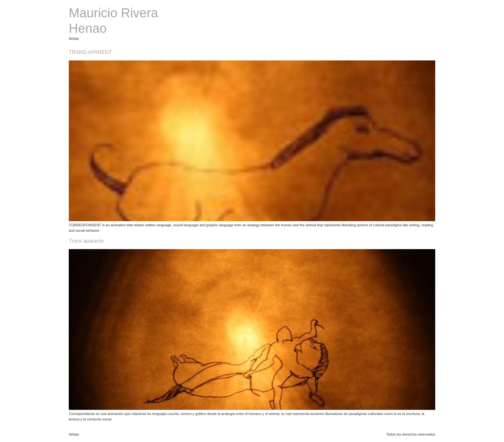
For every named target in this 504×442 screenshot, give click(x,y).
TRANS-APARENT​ (90, 52)
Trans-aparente (86, 241)
